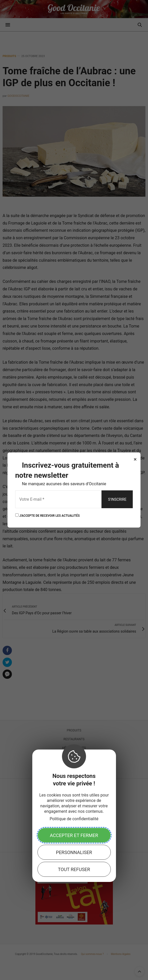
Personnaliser (74, 852)
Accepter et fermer (74, 835)
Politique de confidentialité (74, 819)
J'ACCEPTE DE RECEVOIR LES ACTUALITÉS (48, 515)
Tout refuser (74, 869)
